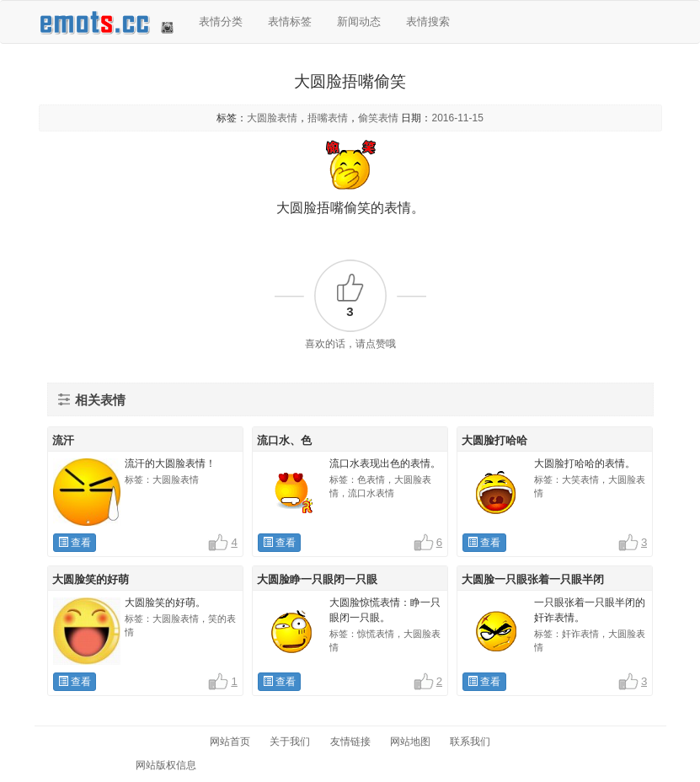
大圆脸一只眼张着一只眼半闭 (533, 579)
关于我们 (290, 742)
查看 (75, 543)
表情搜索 (428, 21)
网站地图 (410, 742)
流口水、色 (284, 440)
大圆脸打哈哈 (494, 440)
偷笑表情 (378, 118)
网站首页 (230, 742)
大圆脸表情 (272, 118)
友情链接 (350, 742)
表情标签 (290, 21)
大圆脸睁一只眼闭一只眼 (317, 579)
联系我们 (470, 742)
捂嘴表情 (328, 118)
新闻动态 (359, 21)
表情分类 (221, 21)
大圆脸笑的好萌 (91, 579)
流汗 (63, 440)
